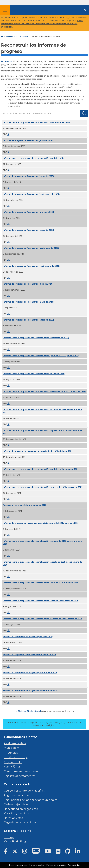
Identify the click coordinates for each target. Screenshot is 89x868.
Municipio (10, 748)
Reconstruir (7, 61)
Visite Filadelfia (14, 841)
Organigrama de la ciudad (21, 822)
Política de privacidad (56, 865)
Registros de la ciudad (18, 795)
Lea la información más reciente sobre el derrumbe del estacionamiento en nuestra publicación (42, 24)
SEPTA (8, 837)
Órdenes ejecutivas (16, 804)
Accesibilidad (74, 865)
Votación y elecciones (17, 813)
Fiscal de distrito (15, 757)
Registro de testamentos (20, 776)
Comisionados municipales (21, 771)
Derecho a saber (37, 865)
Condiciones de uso (18, 865)
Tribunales (11, 753)
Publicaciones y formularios (17, 36)
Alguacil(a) (11, 766)
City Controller (13, 762)
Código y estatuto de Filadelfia (23, 790)
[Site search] (85, 10)
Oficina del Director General (29, 711)
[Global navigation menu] (5, 10)
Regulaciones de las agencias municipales (31, 800)
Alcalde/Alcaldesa (15, 743)
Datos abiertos (13, 818)
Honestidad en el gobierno (21, 809)
